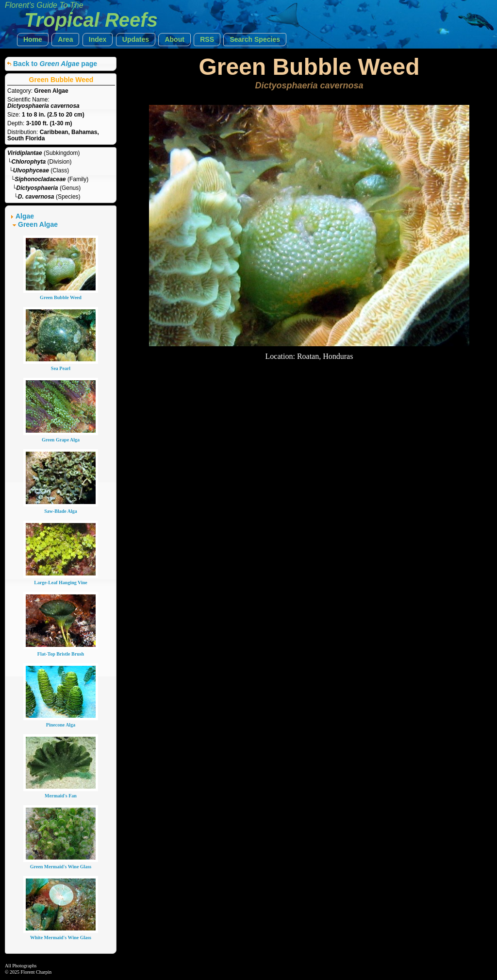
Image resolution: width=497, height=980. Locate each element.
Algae (25, 216)
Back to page (55, 64)
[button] (33, 40)
